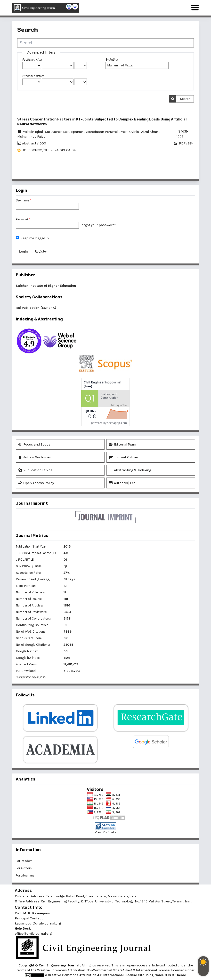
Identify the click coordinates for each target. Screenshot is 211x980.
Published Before (33, 76)
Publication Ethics (35, 470)
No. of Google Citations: (33, 645)
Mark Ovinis (130, 132)
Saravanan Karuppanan (65, 132)
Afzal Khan (150, 132)
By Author (112, 60)
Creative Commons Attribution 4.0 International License (92, 975)
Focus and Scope (34, 444)
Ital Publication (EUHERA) (36, 308)
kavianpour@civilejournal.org (38, 923)
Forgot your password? (98, 225)
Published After (32, 60)
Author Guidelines (35, 457)
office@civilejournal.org (33, 934)
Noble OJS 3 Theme (170, 975)
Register (41, 251)
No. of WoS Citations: (31, 632)
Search (185, 99)
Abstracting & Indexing (130, 470)
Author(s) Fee (122, 483)
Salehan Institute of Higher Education (46, 286)
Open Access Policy (36, 483)
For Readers (24, 861)
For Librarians (25, 875)
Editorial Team (122, 444)
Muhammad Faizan (32, 137)
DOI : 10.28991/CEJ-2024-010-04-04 (49, 150)
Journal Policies (124, 457)
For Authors (24, 868)
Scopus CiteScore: (29, 638)
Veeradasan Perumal (102, 132)
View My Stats (106, 832)
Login (23, 251)
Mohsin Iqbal (33, 132)
